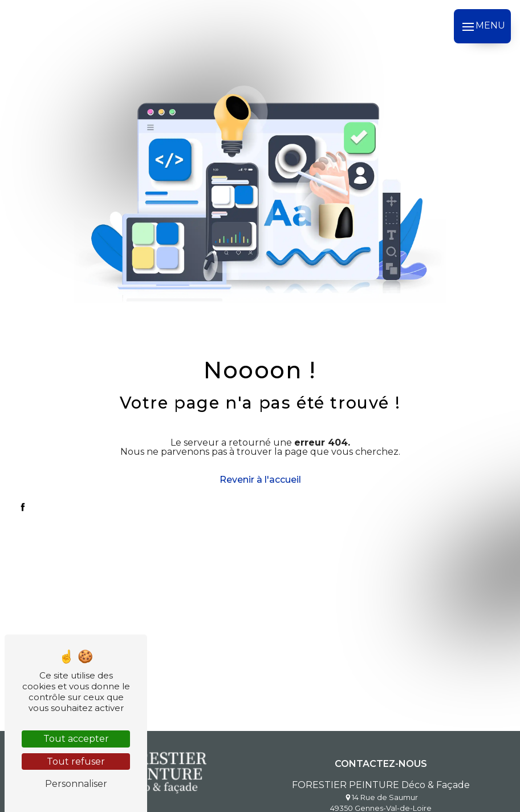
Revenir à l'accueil (260, 480)
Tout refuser (76, 761)
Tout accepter (76, 739)
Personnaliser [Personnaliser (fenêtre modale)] (76, 784)
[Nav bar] (482, 26)
